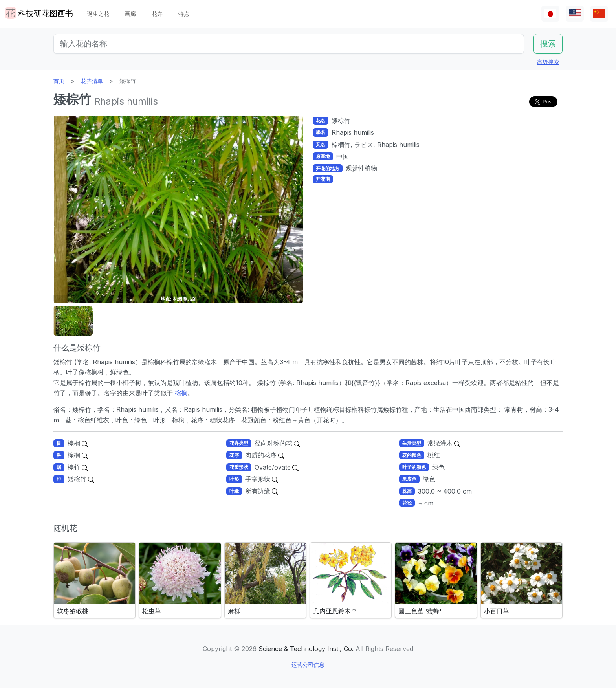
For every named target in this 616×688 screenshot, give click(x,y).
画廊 (130, 14)
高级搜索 (548, 62)
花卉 (157, 14)
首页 (59, 81)
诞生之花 (98, 14)
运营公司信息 (308, 665)
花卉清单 (92, 81)
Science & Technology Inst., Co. (306, 649)
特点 (184, 14)
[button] (73, 321)
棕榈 (180, 393)
